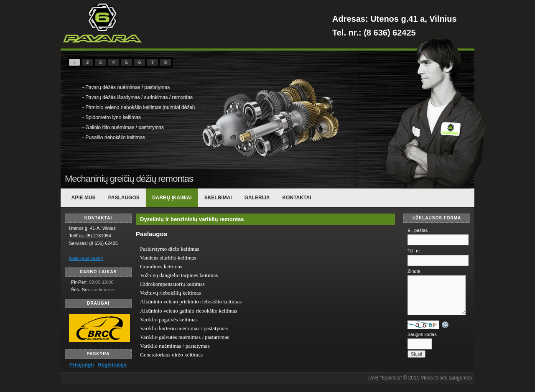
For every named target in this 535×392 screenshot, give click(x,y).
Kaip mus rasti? (86, 258)
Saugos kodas (422, 334)
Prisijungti (82, 365)
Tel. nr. (414, 251)
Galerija (257, 198)
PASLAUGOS (124, 198)
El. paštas (418, 230)
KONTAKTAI (297, 198)
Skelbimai (218, 198)
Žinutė (414, 271)
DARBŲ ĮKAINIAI (172, 198)
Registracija (112, 365)
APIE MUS (84, 198)
